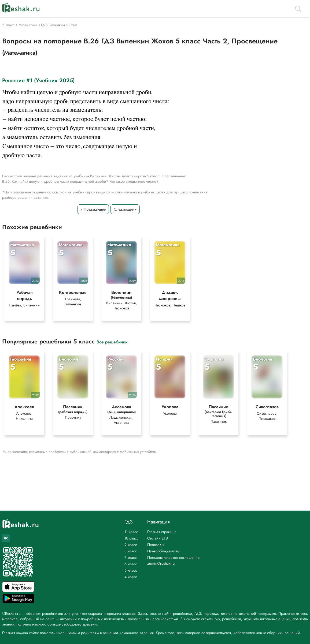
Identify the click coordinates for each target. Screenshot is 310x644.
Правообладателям (163, 551)
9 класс (131, 545)
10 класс (132, 538)
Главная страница (162, 532)
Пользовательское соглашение (173, 557)
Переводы (156, 545)
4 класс (131, 577)
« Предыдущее (93, 209)
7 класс (131, 557)
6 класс (131, 564)
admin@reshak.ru (161, 563)
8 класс (131, 551)
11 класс (131, 532)
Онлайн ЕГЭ (158, 538)
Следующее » (125, 209)
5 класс (131, 570)
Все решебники (112, 342)
